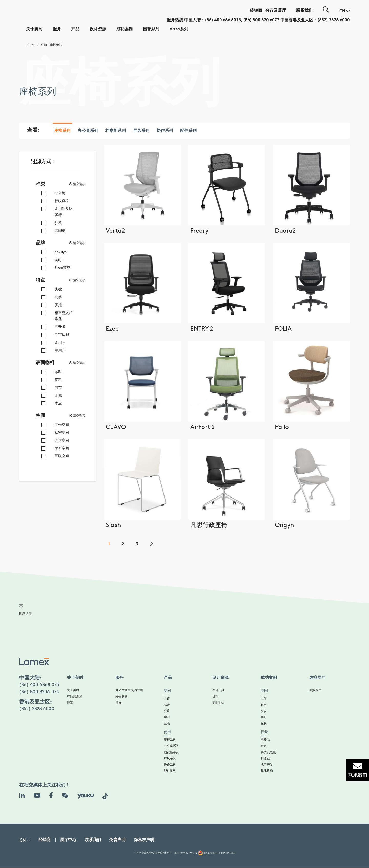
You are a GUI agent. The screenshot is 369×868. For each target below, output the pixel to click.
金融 (264, 746)
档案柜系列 (116, 131)
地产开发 (267, 765)
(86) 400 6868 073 (39, 685)
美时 (58, 260)
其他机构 (267, 771)
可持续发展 (75, 697)
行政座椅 (62, 201)
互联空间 (62, 456)
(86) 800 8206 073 (39, 692)
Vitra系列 (179, 29)
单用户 (60, 350)
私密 (167, 705)
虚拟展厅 (315, 690)
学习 (167, 717)
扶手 (58, 297)
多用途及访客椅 (64, 212)
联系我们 (304, 11)
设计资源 (98, 29)
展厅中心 (68, 840)
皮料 (58, 380)
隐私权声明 (144, 840)
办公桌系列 (88, 131)
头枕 (58, 289)
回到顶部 (25, 609)
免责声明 (117, 840)
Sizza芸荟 (62, 268)
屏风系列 (141, 131)
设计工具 (218, 690)
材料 (215, 697)
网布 (58, 388)
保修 (118, 703)
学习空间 (62, 448)
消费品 (265, 740)
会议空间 (62, 440)
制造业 (265, 759)
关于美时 (34, 29)
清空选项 (77, 184)
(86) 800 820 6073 (261, 20)
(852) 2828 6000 (334, 20)
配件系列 (188, 131)
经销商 (256, 11)
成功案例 (125, 29)
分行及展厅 (276, 11)
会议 (167, 711)
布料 (58, 372)
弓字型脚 (62, 335)
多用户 (60, 343)
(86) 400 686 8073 (223, 20)
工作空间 (62, 425)
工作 (167, 699)
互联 (167, 723)
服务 (57, 29)
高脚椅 (60, 231)
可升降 (60, 327)
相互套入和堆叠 (64, 316)
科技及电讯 (268, 752)
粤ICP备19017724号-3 (186, 853)
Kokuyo (61, 252)
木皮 (58, 403)
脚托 (58, 305)
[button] (345, 11)
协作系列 (165, 131)
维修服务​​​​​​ (121, 697)
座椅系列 (62, 131)
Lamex (30, 45)
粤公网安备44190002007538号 (219, 853)
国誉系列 (151, 29)
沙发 (58, 223)
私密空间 (62, 432)
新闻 (70, 703)
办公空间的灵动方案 (129, 690)
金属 (58, 396)
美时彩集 (218, 703)
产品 (75, 29)
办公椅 (60, 193)
